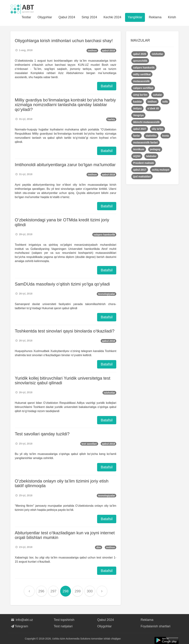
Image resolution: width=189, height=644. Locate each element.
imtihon (92, 51)
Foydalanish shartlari (155, 626)
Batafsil (107, 86)
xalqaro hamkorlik (104, 235)
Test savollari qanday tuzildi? (42, 434)
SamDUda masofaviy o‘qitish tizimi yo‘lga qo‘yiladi (62, 284)
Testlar (26, 17)
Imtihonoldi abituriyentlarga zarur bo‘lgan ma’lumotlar (65, 165)
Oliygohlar (45, 17)
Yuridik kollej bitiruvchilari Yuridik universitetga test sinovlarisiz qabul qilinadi (63, 380)
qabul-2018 (108, 51)
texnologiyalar (107, 294)
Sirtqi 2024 (89, 17)
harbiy (111, 119)
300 (90, 591)
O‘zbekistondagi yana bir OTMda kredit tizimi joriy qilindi (62, 222)
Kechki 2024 (112, 17)
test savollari (89, 444)
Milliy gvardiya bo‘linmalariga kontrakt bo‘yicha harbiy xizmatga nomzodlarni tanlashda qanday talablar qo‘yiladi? (65, 105)
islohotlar (109, 393)
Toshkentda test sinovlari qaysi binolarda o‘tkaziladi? (65, 331)
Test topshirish (64, 620)
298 (65, 591)
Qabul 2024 (67, 17)
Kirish (172, 17)
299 (78, 591)
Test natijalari (63, 626)
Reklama (155, 17)
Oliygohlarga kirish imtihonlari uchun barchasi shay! (64, 41)
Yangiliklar (135, 17)
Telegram (19, 626)
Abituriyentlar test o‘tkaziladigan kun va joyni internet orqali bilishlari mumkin (65, 535)
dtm (99, 547)
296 (41, 591)
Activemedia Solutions (78, 639)
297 (53, 591)
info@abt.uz (22, 620)
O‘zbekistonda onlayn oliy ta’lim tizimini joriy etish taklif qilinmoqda (62, 483)
